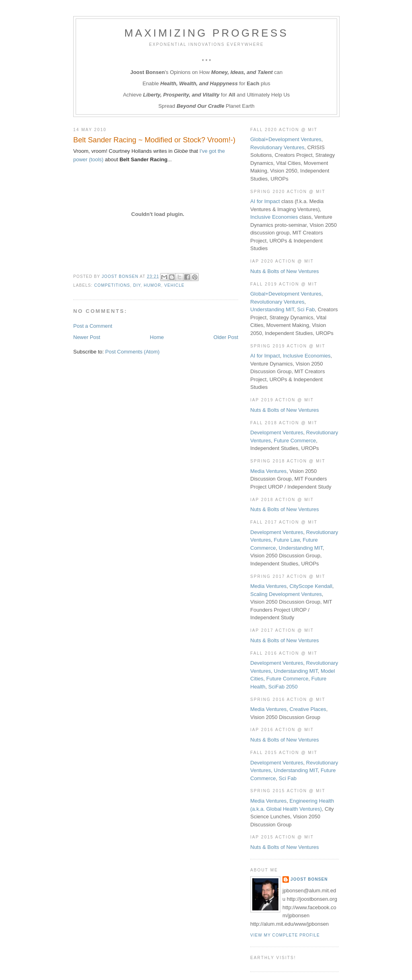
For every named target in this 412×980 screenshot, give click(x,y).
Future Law (287, 540)
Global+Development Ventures (286, 139)
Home (157, 337)
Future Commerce (295, 441)
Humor (152, 285)
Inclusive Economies (274, 217)
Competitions (112, 285)
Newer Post (87, 337)
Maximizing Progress (206, 33)
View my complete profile (285, 935)
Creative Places (308, 709)
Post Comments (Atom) (133, 352)
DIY (137, 285)
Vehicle (174, 285)
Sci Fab (306, 309)
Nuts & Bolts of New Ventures (285, 271)
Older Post (226, 337)
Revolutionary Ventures (277, 147)
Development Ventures (277, 432)
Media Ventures (268, 471)
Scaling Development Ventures (286, 594)
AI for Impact (265, 201)
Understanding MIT (272, 309)
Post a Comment (93, 326)
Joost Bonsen (309, 879)
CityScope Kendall (311, 586)
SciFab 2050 (283, 687)
